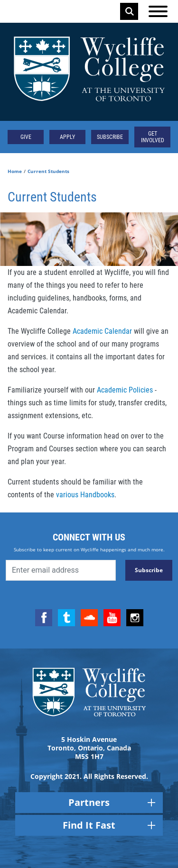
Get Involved (153, 137)
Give (26, 137)
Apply (67, 137)
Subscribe (110, 137)
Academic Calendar (102, 331)
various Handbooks (85, 495)
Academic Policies (125, 390)
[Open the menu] (158, 11)
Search (130, 11)
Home (15, 171)
